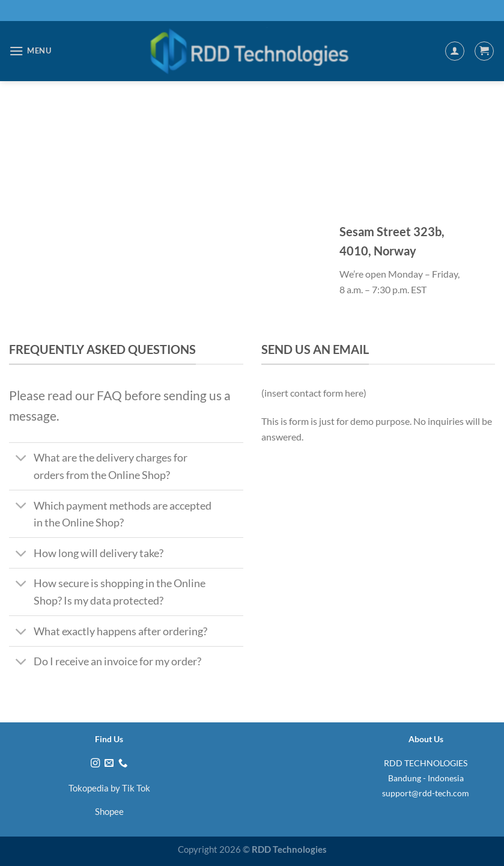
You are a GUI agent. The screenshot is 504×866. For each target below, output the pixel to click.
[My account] (455, 51)
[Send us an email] (109, 764)
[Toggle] (21, 459)
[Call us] (123, 764)
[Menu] (30, 51)
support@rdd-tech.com (426, 793)
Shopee (109, 811)
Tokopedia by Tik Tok (109, 788)
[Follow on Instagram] (95, 764)
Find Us (109, 739)
